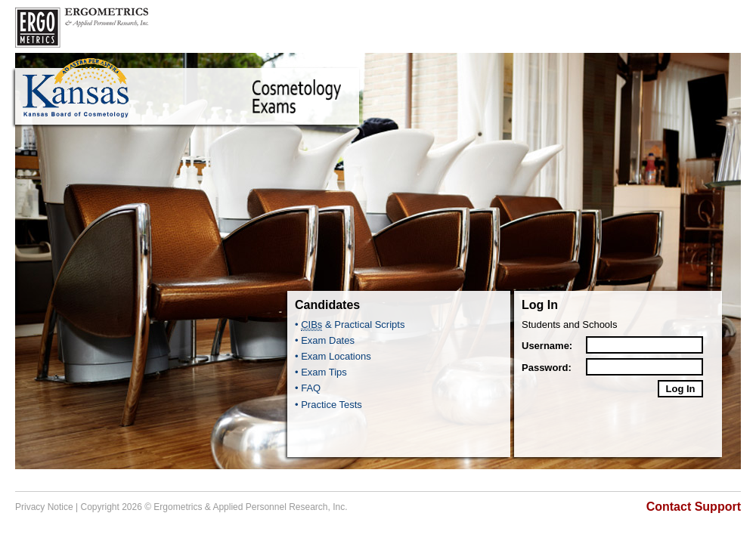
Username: (547, 346)
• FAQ (308, 388)
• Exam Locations (333, 356)
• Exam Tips (321, 372)
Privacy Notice (44, 507)
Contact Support (694, 507)
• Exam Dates (325, 340)
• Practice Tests (328, 405)
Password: (547, 368)
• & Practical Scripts (350, 325)
